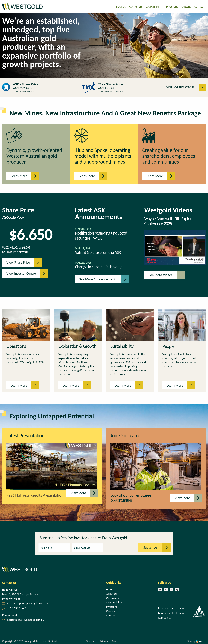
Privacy (104, 640)
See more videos (163, 274)
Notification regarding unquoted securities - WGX (101, 235)
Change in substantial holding (99, 266)
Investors (172, 6)
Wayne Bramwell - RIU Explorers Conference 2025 (170, 220)
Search (115, 640)
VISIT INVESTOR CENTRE (183, 86)
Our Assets (136, 6)
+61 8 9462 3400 (17, 607)
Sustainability (154, 6)
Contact (199, 6)
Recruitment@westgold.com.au (26, 619)
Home (110, 589)
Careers (186, 6)
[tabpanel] (104, 45)
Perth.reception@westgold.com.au (28, 603)
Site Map (91, 640)
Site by (195, 640)
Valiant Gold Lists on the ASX (98, 252)
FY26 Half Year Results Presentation (35, 494)
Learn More (21, 175)
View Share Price (20, 262)
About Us (120, 6)
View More (81, 492)
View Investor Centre (23, 273)
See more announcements (100, 279)
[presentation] (121, 546)
